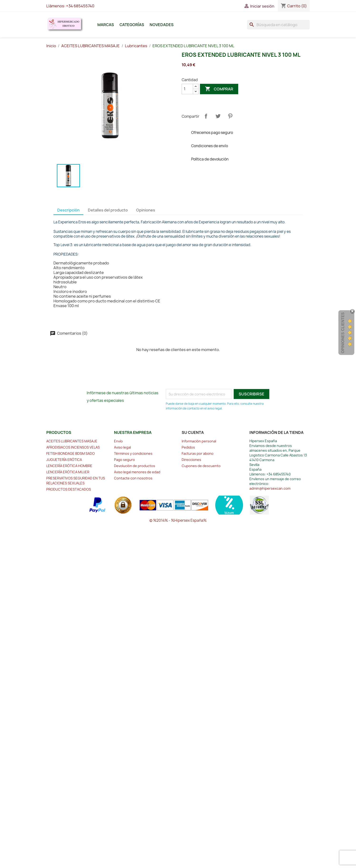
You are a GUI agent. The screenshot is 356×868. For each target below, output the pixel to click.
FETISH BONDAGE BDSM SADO (71, 453)
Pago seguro (124, 460)
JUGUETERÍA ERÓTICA (64, 460)
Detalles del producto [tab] (108, 210)
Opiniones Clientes (343, 333)
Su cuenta (193, 432)
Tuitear (218, 116)
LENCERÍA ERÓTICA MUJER (68, 472)
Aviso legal (122, 447)
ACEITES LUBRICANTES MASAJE (72, 441)
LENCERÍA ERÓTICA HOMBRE (69, 466)
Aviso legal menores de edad (137, 472)
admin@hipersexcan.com (270, 488)
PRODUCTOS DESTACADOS (69, 489)
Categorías (132, 25)
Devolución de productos (135, 466)
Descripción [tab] (68, 210)
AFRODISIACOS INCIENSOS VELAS (73, 447)
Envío (118, 441)
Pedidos (188, 447)
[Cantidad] (187, 89)
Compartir (206, 116)
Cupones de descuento (201, 466)
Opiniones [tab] (146, 210)
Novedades (162, 25)
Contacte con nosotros (133, 478)
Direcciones (191, 460)
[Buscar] (278, 25)
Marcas (106, 25)
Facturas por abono (198, 453)
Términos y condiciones (133, 453)
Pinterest (230, 116)
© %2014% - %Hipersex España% (178, 520)
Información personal (199, 441)
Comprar (219, 89)
